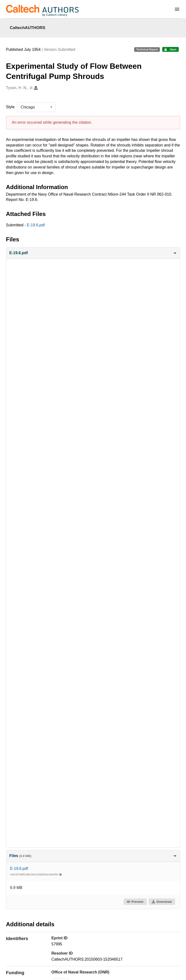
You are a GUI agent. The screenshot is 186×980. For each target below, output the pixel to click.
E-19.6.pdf (36, 225)
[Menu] (177, 9)
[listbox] (36, 107)
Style (10, 107)
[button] (93, 253)
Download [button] (162, 902)
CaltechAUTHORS (28, 28)
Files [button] (93, 856)
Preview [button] (135, 902)
